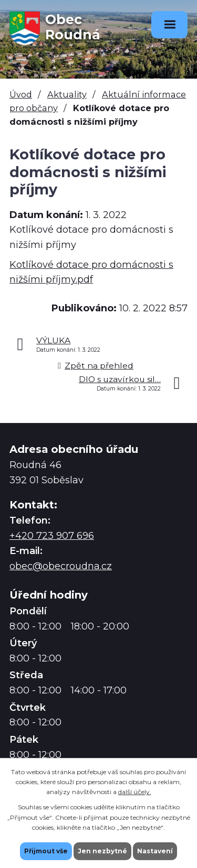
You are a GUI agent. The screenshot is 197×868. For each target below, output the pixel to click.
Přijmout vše (46, 851)
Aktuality (67, 94)
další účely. (135, 792)
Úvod (21, 94)
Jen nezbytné (102, 851)
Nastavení (155, 851)
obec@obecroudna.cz (61, 566)
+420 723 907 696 (52, 536)
